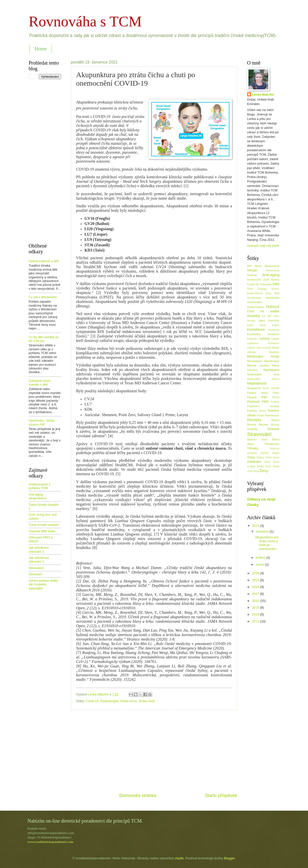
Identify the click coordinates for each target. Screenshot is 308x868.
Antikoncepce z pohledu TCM (40, 486)
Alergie (252, 270)
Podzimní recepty (263, 406)
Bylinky (275, 280)
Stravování (259, 434)
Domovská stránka (138, 796)
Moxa (276, 365)
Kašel (250, 325)
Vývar (276, 457)
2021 (256, 526)
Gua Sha (273, 293)
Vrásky (260, 457)
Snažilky (253, 429)
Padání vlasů (258, 393)
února (260, 564)
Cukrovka (265, 284)
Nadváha (252, 370)
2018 (256, 587)
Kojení (276, 325)
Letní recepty (264, 348)
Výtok (269, 457)
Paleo (276, 393)
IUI (263, 316)
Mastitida (274, 352)
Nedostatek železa (263, 379)
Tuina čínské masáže (44, 525)
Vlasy (251, 457)
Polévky (252, 411)
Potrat (260, 416)
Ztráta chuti (146, 701)
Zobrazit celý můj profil (263, 246)
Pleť (264, 397)
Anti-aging (271, 275)
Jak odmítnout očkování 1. (39, 560)
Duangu (262, 289)
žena (256, 471)
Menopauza (255, 361)
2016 (256, 601)
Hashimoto (272, 298)
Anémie (252, 275)
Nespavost (254, 388)
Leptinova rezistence (263, 343)
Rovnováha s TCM (85, 21)
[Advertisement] (154, 751)
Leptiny (251, 348)
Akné (258, 266)
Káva (263, 325)
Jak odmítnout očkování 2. (39, 549)
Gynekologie (254, 298)
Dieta (250, 289)
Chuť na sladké (263, 311)
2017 (256, 594)
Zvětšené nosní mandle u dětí (40, 383)
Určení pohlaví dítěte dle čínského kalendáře (44, 584)
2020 (256, 573)
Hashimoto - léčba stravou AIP (42, 422)
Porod (262, 411)
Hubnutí (273, 307)
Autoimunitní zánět (258, 280)
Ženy (264, 471)
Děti (276, 284)
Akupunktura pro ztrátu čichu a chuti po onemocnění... (267, 543)
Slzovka (275, 425)
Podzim (275, 402)
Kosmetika (254, 334)
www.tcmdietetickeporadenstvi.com (51, 842)
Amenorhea (273, 271)
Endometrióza (255, 293)
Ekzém (275, 289)
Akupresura (272, 266)
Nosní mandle (271, 388)
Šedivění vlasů (257, 440)
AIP (250, 266)
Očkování (35, 574)
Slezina (263, 425)
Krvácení (274, 334)
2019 (256, 580)
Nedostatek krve (263, 374)
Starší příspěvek (221, 796)
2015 (256, 607)
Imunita (254, 316)
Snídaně (274, 429)
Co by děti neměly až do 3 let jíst (44, 339)
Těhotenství (272, 444)
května (261, 558)
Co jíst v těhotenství (43, 297)
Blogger (229, 858)
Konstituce (256, 329)
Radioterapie (109, 701)
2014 (256, 614)
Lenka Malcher (263, 94)
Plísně (276, 397)
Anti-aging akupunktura (38, 496)
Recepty (254, 420)
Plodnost (253, 402)
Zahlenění (254, 462)
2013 (256, 621)
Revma (252, 425)
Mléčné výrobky (258, 365)
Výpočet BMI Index (42, 531)
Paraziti (252, 397)
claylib (179, 858)
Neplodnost (257, 383)
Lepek (275, 339)
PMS (265, 402)
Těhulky (253, 448)
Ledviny (264, 339)
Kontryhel (274, 330)
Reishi (275, 420)
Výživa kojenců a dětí (44, 261)
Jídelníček (274, 321)
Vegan (276, 453)
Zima (267, 462)
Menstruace (272, 361)
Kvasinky (252, 339)
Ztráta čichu (128, 701)
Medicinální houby (263, 356)
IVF (269, 316)
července (263, 531)
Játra (262, 321)
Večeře (265, 453)
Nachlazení (271, 370)
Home (41, 49)
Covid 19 (92, 701)
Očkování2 (36, 568)
